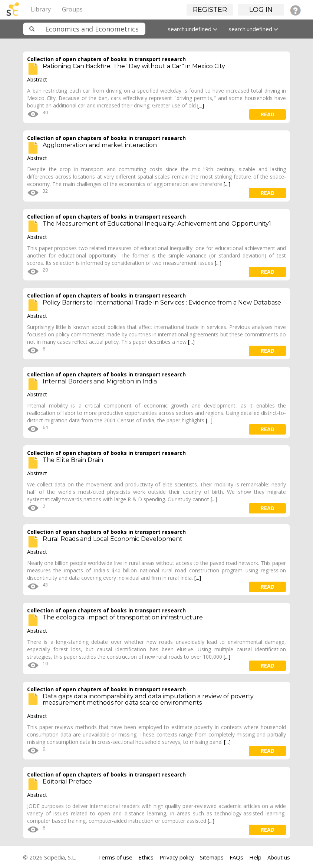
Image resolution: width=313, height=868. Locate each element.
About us (279, 857)
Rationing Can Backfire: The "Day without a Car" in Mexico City (134, 66)
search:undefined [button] (192, 29)
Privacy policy (177, 857)
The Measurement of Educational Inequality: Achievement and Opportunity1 (157, 224)
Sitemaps (212, 857)
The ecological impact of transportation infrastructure (123, 617)
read (268, 114)
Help (255, 857)
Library (41, 9)
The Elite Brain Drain (73, 460)
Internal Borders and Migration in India (100, 381)
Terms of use (115, 857)
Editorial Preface (67, 781)
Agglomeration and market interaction (100, 145)
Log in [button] (261, 10)
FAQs (236, 857)
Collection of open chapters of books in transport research (106, 59)
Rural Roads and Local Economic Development (113, 539)
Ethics (146, 857)
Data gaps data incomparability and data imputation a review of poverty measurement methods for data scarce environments (148, 700)
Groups (72, 9)
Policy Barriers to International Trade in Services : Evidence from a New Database (162, 302)
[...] (201, 105)
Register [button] (210, 10)
